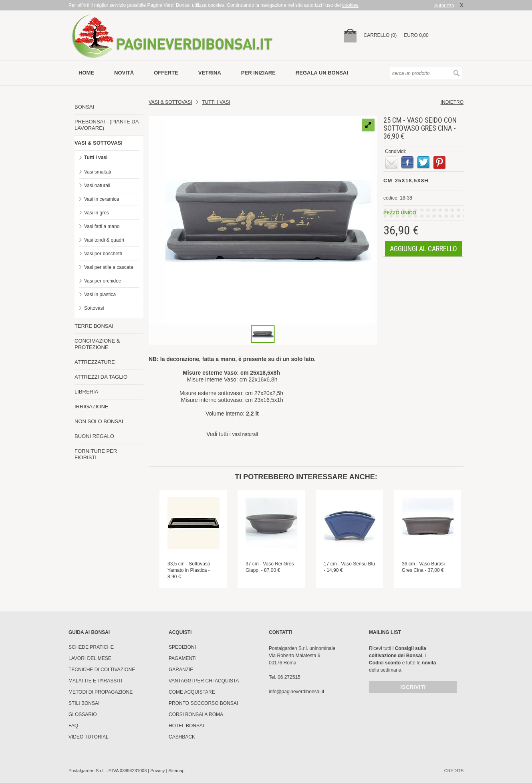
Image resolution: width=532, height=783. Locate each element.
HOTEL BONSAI (186, 726)
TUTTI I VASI (216, 102)
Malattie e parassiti (95, 681)
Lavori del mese (90, 658)
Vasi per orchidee (103, 281)
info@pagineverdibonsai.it (296, 692)
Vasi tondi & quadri (104, 240)
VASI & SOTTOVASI (99, 143)
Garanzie (181, 670)
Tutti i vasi (96, 157)
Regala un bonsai (322, 73)
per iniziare (258, 73)
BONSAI (84, 107)
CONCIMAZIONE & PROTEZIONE (97, 344)
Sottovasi (94, 308)
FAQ (73, 726)
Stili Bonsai (84, 703)
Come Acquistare (192, 692)
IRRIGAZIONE (92, 407)
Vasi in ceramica (102, 199)
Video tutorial (89, 737)
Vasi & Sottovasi (170, 102)
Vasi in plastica (100, 295)
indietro (452, 102)
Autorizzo (444, 6)
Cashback (182, 737)
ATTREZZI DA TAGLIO (101, 377)
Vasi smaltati (98, 172)
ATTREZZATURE (95, 362)
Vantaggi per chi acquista (204, 681)
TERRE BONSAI (94, 326)
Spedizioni (182, 647)
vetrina (210, 73)
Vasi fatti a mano (102, 226)
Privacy (157, 771)
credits (454, 771)
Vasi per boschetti (103, 254)
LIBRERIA (86, 392)
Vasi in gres (97, 213)
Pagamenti (183, 658)
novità (124, 73)
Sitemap (176, 771)
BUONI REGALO (94, 436)
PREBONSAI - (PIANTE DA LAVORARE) (107, 125)
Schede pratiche (91, 647)
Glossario (83, 714)
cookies (350, 5)
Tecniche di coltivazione (102, 670)
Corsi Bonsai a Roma (196, 714)
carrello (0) (380, 35)
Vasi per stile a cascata (109, 267)
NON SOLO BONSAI (99, 421)
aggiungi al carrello (423, 249)
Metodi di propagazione (101, 692)
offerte (166, 73)
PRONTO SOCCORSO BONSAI (203, 703)
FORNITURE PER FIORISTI (96, 454)
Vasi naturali (97, 186)
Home (86, 73)
